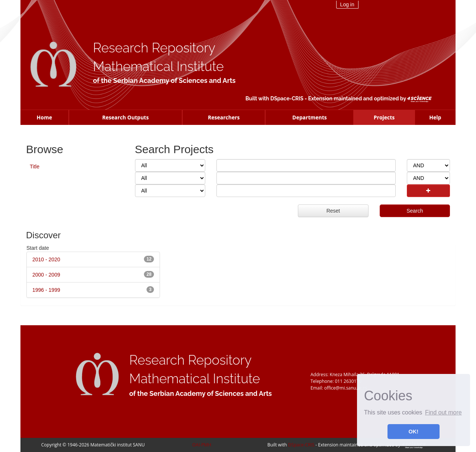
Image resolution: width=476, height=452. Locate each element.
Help (435, 117)
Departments (310, 117)
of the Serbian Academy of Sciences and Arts (164, 80)
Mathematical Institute (158, 66)
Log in (347, 4)
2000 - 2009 (46, 275)
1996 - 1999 (46, 290)
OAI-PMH (202, 445)
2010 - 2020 (46, 259)
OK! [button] (414, 432)
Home (44, 117)
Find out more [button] (443, 412)
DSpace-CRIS (287, 99)
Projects (384, 117)
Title (35, 167)
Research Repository (154, 48)
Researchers (224, 117)
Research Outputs (126, 117)
